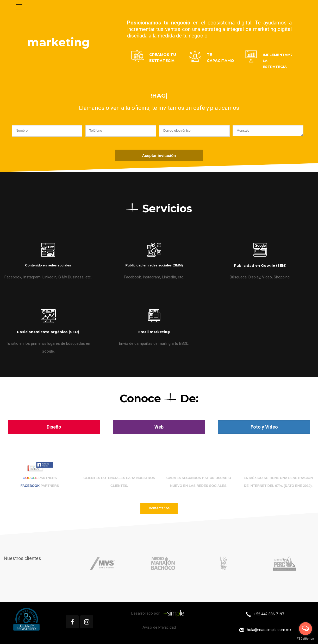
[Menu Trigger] (19, 7)
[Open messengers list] (305, 629)
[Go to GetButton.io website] (305, 639)
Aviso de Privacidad (159, 627)
